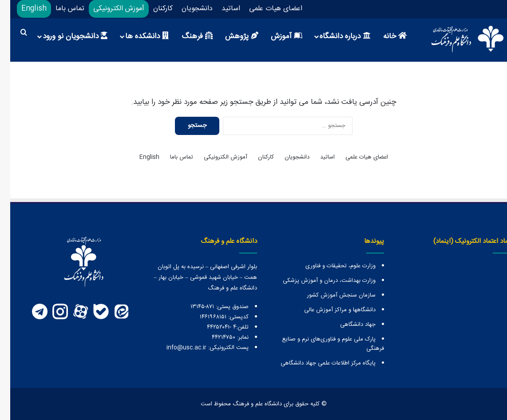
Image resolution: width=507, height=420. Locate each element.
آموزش (276, 36)
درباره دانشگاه (335, 36)
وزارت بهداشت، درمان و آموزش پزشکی (319, 281)
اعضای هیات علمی (265, 9)
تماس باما (60, 9)
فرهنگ (187, 36)
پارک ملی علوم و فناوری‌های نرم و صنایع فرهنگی (323, 344)
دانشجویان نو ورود (65, 36)
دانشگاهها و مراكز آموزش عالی (330, 310)
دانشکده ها (137, 36)
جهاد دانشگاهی (348, 325)
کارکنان (153, 9)
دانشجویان (187, 9)
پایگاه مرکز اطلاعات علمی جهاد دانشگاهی (318, 363)
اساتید (221, 9)
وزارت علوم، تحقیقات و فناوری (330, 266)
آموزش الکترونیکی (109, 9)
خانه (385, 36)
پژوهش (232, 36)
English (24, 9)
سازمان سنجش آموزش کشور (331, 295)
